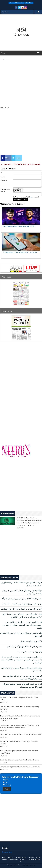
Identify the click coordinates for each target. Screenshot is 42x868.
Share (7, 158)
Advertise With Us (21, 857)
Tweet (18, 158)
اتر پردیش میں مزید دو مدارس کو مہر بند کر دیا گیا (22, 604)
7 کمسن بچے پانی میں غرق (31, 641)
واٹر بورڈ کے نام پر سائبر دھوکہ (30, 652)
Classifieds (29, 3)
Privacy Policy (14, 859)
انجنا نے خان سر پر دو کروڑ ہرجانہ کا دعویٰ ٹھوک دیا (22, 609)
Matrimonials (19, 3)
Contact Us (23, 859)
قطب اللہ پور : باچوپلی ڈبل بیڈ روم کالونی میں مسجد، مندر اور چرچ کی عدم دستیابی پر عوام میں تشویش (22, 625)
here (32, 197)
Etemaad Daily (7, 852)
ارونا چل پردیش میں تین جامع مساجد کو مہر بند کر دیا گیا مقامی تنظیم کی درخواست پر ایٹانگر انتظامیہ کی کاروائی (22, 660)
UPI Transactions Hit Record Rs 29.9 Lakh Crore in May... (20, 252)
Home (1, 60)
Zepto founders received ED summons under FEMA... (19, 226)
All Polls (31, 857)
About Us (10, 857)
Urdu (11, 3)
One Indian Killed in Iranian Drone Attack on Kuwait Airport (20, 760)
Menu (3, 53)
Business (7, 60)
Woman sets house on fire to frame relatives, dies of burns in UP (21, 734)
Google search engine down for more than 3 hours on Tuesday (20, 767)
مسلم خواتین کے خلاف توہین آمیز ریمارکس (25, 646)
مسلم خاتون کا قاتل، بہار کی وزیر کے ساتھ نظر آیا (22, 599)
